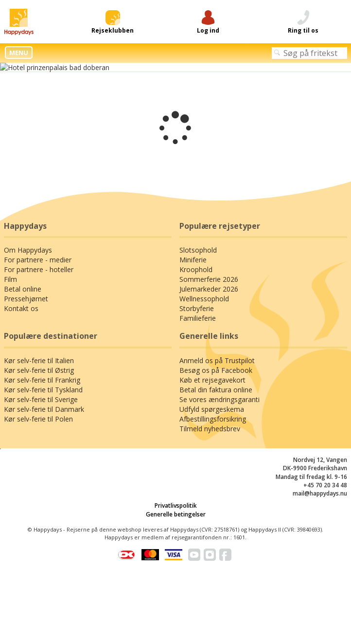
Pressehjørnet (26, 299)
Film (10, 279)
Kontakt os (21, 308)
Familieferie (198, 318)
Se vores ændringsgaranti (219, 399)
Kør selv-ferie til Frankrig (42, 380)
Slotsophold (198, 250)
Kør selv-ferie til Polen (38, 419)
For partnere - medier (38, 260)
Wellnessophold (204, 299)
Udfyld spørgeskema (212, 409)
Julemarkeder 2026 (209, 289)
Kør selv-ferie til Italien (39, 360)
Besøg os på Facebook (216, 370)
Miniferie (193, 260)
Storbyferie (197, 308)
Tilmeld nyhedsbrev (210, 429)
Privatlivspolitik (176, 506)
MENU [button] (19, 53)
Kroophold (196, 269)
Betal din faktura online (216, 390)
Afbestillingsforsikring (213, 419)
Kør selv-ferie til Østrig (39, 370)
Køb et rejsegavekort (212, 380)
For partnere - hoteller (39, 269)
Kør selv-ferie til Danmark (44, 409)
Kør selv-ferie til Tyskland (43, 390)
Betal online (23, 289)
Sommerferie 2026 (209, 279)
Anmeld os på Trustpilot (217, 360)
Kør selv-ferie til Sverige (41, 399)
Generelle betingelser (176, 514)
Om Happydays (28, 250)
